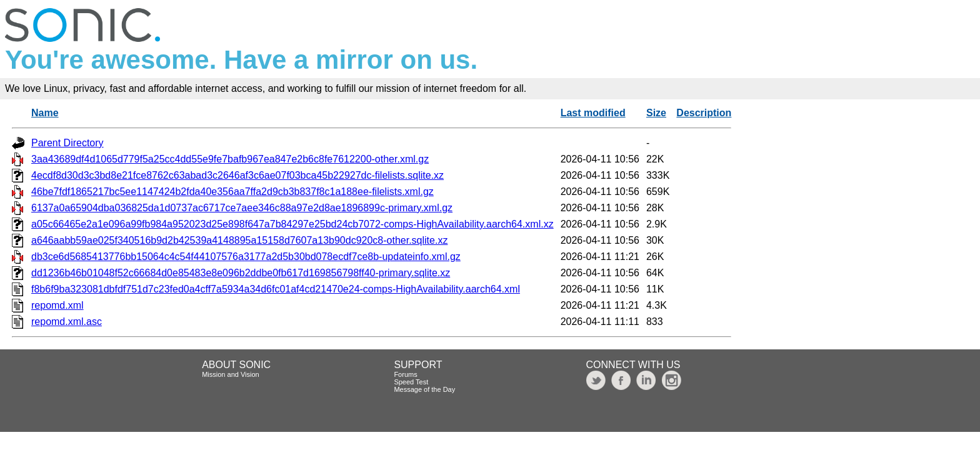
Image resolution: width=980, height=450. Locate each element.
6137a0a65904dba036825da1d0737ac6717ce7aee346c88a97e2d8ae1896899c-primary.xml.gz (242, 208)
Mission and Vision (231, 374)
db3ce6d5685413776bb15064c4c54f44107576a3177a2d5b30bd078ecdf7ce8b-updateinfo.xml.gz (246, 257)
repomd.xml (57, 305)
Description (704, 113)
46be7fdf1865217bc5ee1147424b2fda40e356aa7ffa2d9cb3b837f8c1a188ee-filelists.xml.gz (232, 192)
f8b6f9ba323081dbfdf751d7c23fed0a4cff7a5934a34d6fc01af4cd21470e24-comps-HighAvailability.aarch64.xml (276, 289)
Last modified (593, 113)
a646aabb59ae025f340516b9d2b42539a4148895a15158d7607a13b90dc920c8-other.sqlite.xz (239, 240)
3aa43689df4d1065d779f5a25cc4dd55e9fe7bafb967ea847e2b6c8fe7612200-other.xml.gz (230, 159)
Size (656, 113)
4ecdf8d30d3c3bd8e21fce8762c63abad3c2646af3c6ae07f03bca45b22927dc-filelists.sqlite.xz (237, 175)
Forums (405, 374)
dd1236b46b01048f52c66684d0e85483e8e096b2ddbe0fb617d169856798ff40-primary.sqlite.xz (241, 273)
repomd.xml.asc (67, 322)
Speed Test (411, 382)
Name (45, 113)
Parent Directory (67, 143)
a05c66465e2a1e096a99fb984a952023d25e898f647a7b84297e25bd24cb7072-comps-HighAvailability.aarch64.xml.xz (292, 224)
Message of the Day (424, 389)
